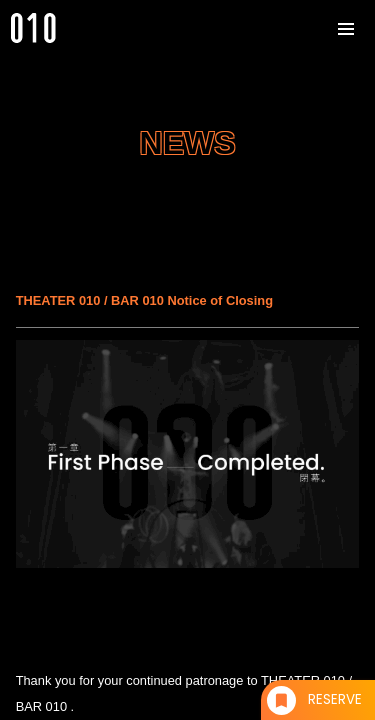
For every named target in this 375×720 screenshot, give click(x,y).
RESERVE (335, 699)
